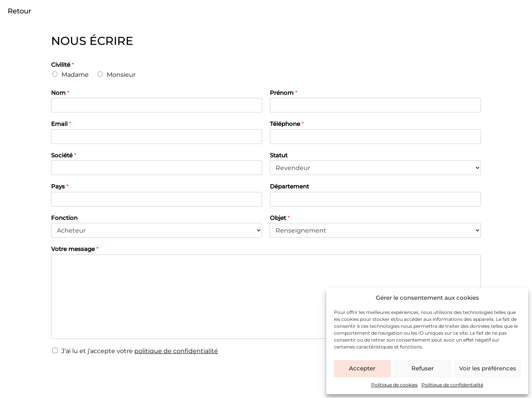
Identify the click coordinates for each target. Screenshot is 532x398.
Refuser (423, 368)
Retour (19, 11)
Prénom (284, 93)
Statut (279, 155)
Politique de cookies (394, 385)
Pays (60, 186)
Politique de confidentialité (452, 385)
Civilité (63, 65)
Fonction (64, 218)
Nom (60, 93)
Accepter (362, 368)
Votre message (75, 249)
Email (61, 124)
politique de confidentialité (176, 351)
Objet (280, 218)
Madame (75, 75)
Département (289, 186)
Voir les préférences (488, 368)
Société (64, 155)
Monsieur (121, 75)
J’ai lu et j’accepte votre (140, 351)
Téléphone (287, 124)
